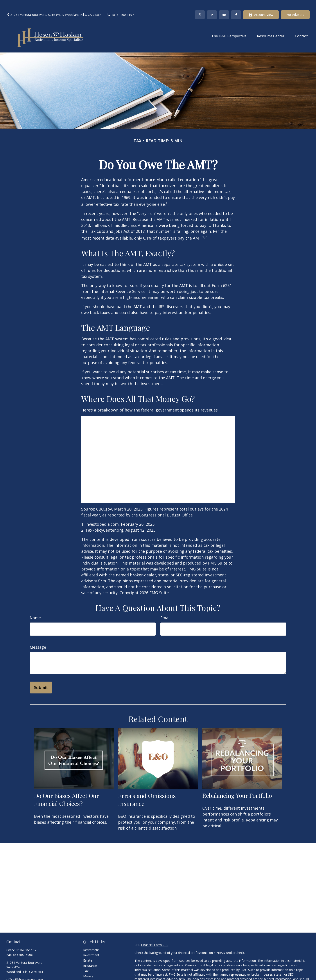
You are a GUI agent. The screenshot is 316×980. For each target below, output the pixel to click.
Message (38, 637)
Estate (88, 950)
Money (88, 966)
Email (165, 607)
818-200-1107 (26, 940)
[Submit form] (41, 677)
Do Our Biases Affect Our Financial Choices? (66, 789)
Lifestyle (89, 971)
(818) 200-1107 (120, 5)
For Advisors (295, 5)
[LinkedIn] (212, 4)
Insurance (90, 955)
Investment (91, 945)
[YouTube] (224, 4)
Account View (261, 5)
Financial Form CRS (155, 934)
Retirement (91, 939)
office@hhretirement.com (25, 969)
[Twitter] (200, 4)
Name (35, 607)
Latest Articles (93, 976)
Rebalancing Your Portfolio (237, 785)
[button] (229, 25)
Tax (86, 961)
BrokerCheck (235, 942)
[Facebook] (236, 4)
